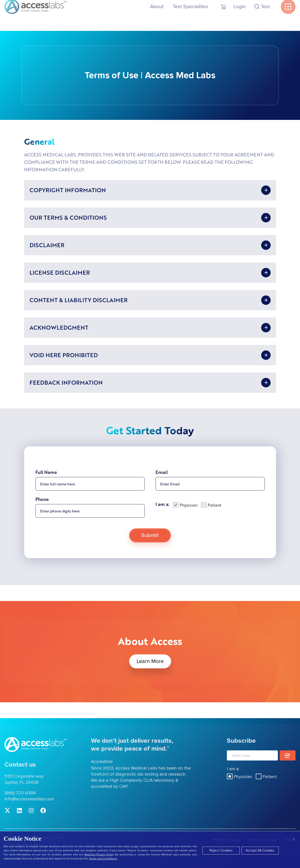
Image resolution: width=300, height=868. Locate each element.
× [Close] (294, 839)
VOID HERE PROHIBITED (64, 355)
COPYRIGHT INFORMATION (68, 190)
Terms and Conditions (103, 859)
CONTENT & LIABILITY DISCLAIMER (79, 300)
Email (162, 483)
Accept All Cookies (260, 850)
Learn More (150, 661)
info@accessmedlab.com (29, 799)
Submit (150, 547)
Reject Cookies (221, 850)
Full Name (46, 483)
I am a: (163, 515)
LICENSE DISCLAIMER (60, 272)
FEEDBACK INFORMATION (66, 382)
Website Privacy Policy (99, 855)
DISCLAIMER (47, 245)
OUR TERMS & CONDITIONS (68, 217)
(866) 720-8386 (20, 793)
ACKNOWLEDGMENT (59, 327)
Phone (42, 510)
